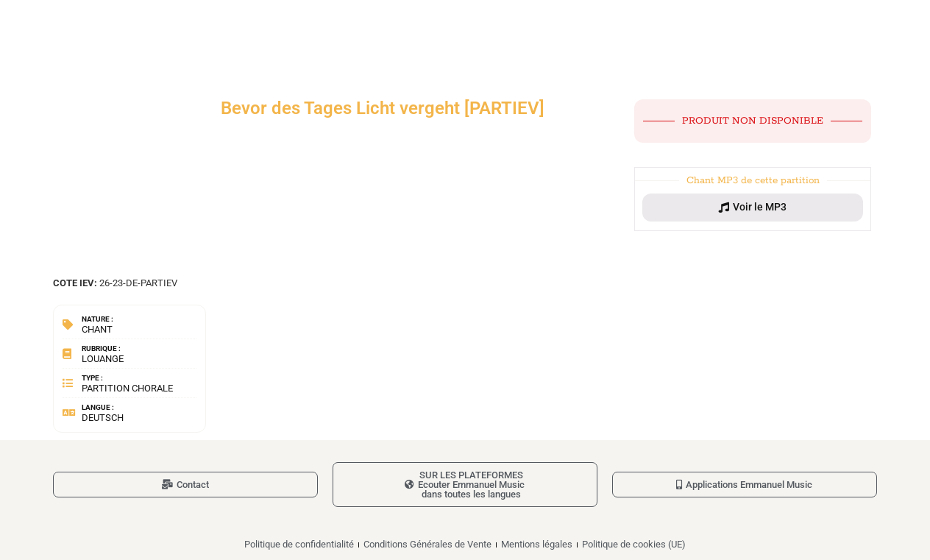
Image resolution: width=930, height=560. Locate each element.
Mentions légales (537, 544)
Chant (97, 329)
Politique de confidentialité (299, 544)
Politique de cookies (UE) (634, 544)
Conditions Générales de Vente (427, 544)
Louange (103, 359)
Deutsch (103, 418)
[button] (753, 208)
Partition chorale (127, 388)
